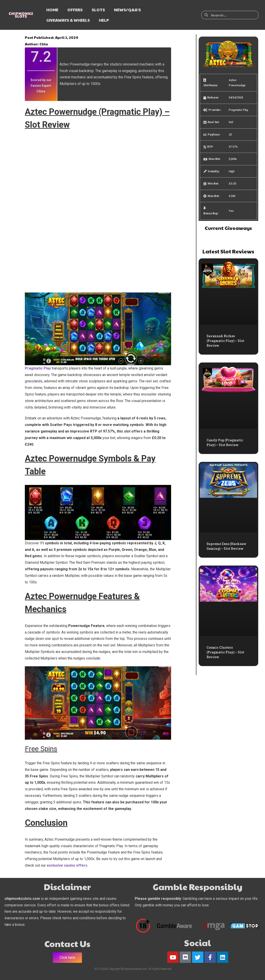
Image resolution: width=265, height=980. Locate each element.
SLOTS (98, 10)
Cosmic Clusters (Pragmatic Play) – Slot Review (225, 652)
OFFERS (75, 10)
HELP (104, 20)
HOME (52, 10)
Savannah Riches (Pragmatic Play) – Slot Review (225, 341)
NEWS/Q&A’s (127, 10)
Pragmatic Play (38, 368)
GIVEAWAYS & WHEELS (68, 20)
